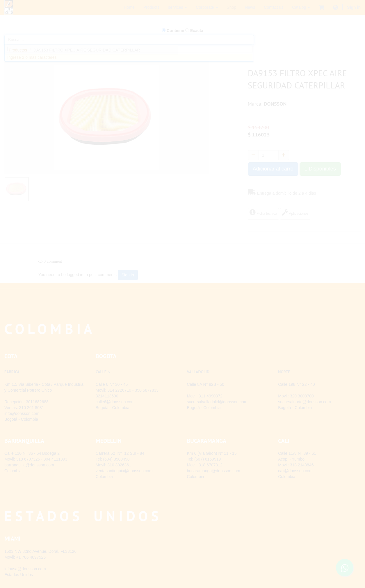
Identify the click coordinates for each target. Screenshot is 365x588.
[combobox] (129, 49)
